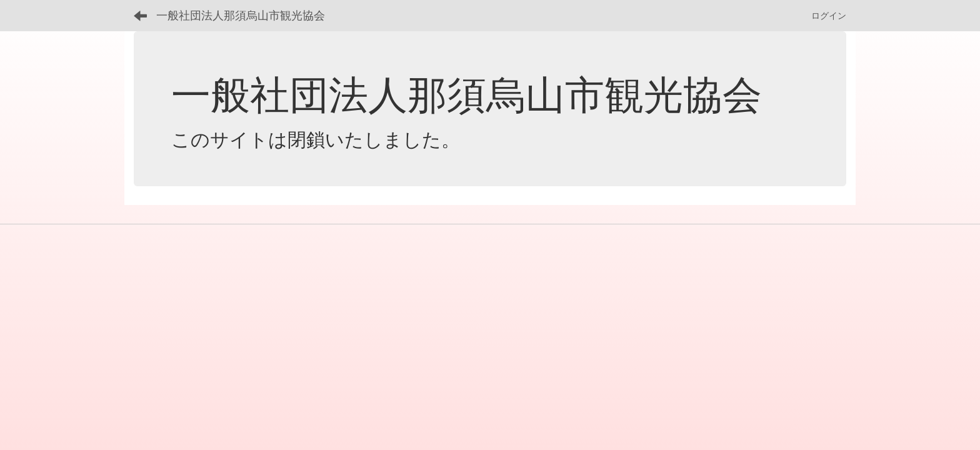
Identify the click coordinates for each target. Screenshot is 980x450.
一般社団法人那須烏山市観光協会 (241, 16)
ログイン (829, 16)
